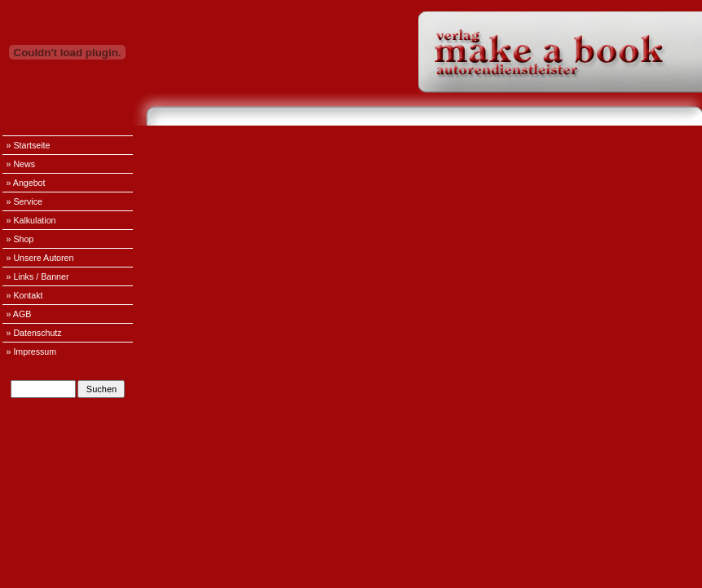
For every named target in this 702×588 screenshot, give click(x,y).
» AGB (19, 314)
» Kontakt (25, 295)
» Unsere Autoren (40, 258)
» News (21, 164)
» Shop (20, 239)
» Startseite (29, 145)
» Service (24, 201)
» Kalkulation (31, 220)
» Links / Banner (38, 276)
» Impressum (32, 351)
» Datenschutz (34, 333)
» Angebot (26, 183)
